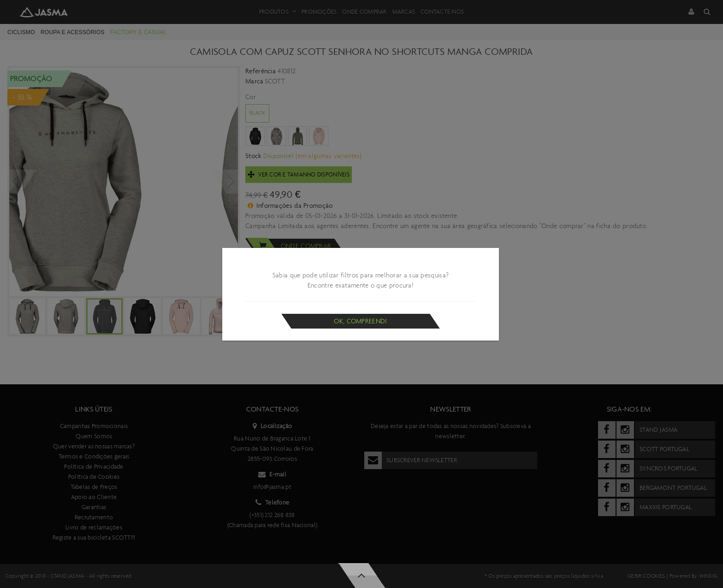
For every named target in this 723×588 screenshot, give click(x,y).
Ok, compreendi (360, 321)
